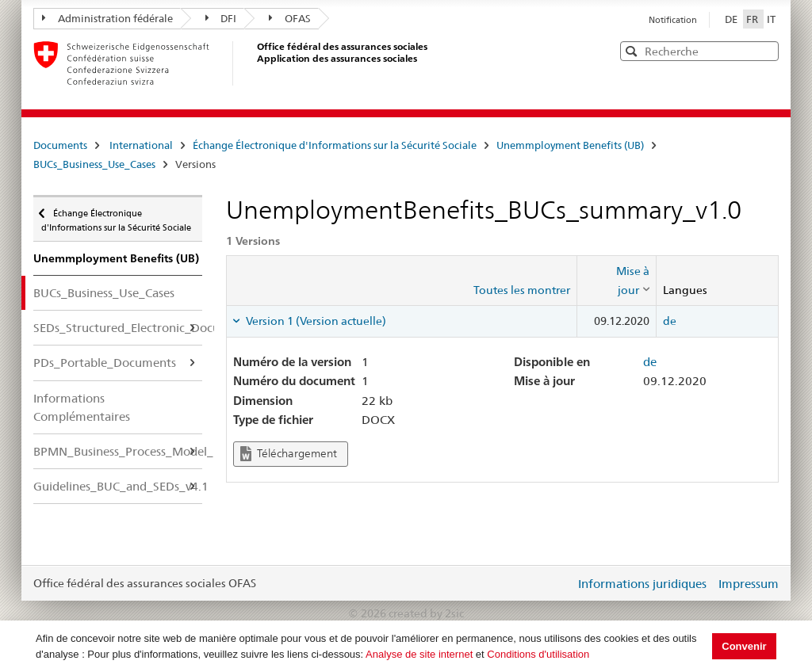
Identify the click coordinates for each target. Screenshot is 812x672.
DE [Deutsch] (732, 19)
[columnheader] (617, 281)
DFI (221, 18)
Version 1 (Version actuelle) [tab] (315, 321)
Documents (60, 145)
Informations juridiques (642, 584)
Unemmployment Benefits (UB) (570, 145)
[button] (765, 50)
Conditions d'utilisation (538, 654)
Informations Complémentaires (82, 407)
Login (560, 583)
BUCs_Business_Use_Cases (94, 164)
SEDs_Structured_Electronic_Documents (118, 328)
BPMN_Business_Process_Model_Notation (118, 451)
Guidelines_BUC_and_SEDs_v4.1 (118, 486)
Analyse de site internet (419, 654)
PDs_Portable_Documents (105, 363)
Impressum (749, 584)
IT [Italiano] (771, 19)
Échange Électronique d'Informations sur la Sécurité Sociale (335, 145)
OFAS (290, 18)
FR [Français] (753, 19)
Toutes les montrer (522, 290)
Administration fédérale (107, 18)
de (670, 321)
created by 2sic (426, 613)
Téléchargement (289, 454)
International (141, 145)
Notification (673, 20)
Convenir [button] (744, 646)
